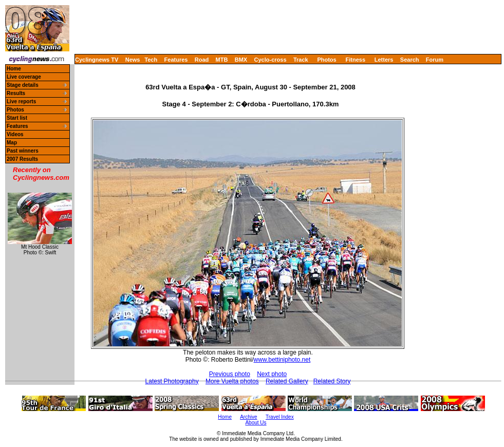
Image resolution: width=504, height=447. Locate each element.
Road (202, 60)
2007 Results (22, 159)
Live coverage (24, 77)
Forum (435, 60)
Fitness (355, 60)
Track (301, 60)
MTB (222, 60)
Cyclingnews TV (97, 60)
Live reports (21, 101)
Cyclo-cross (270, 60)
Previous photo (230, 374)
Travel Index (280, 417)
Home (14, 69)
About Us (256, 423)
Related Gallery (287, 381)
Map (12, 143)
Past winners (23, 151)
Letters (384, 60)
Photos (326, 60)
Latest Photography (172, 381)
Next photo (272, 374)
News (133, 60)
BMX (241, 60)
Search (410, 60)
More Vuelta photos (232, 381)
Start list (17, 118)
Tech (151, 60)
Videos (15, 134)
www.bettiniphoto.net (282, 360)
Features (176, 60)
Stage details (23, 85)
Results (16, 93)
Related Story (332, 381)
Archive (248, 417)
